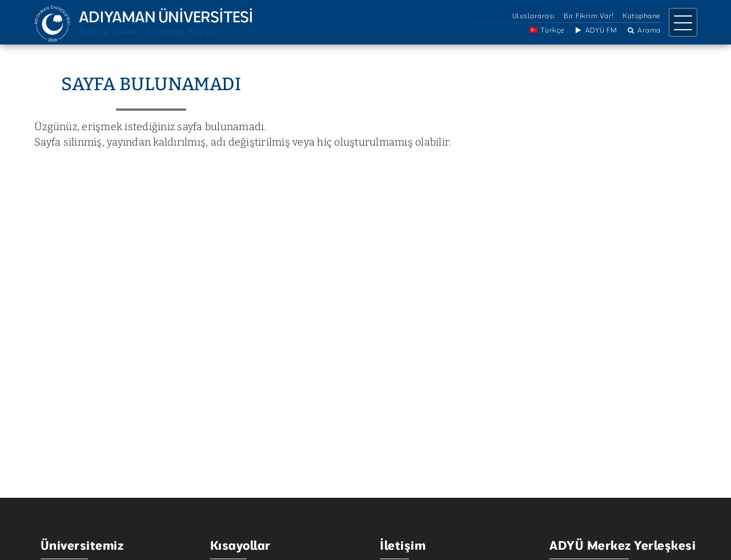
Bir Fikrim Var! (589, 16)
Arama (643, 30)
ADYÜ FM (595, 30)
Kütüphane (642, 16)
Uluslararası (534, 16)
